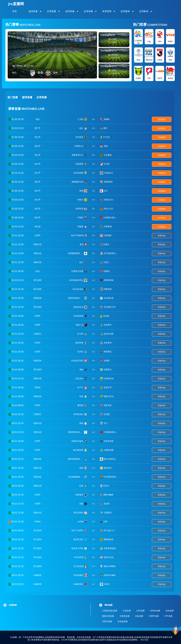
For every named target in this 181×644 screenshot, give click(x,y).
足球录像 (88, 11)
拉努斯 (107, 361)
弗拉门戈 (80, 325)
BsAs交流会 (78, 289)
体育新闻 (107, 11)
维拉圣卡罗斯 (77, 548)
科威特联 (38, 575)
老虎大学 (108, 387)
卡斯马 (107, 584)
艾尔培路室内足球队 (111, 253)
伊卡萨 (80, 334)
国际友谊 (38, 244)
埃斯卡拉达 (109, 557)
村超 (38, 119)
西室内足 (38, 253)
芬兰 (106, 423)
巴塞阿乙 (38, 334)
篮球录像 (70, 11)
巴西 (81, 486)
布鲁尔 (80, 200)
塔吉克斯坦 (78, 513)
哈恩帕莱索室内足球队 (76, 253)
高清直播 (162, 119)
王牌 (105, 522)
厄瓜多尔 (79, 378)
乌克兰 (106, 262)
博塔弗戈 (108, 352)
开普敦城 (108, 226)
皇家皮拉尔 (78, 307)
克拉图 (107, 414)
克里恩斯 (79, 164)
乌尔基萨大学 (110, 307)
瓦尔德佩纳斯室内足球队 (76, 477)
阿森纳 (107, 271)
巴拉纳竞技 (79, 316)
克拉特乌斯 (109, 334)
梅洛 (81, 370)
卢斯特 (80, 218)
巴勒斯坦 (108, 513)
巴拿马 (106, 486)
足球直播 (51, 11)
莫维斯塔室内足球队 (76, 432)
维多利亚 (108, 405)
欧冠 (38, 271)
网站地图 (144, 640)
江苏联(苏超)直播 (110, 611)
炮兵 (81, 128)
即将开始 (162, 236)
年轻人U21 (109, 209)
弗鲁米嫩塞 (108, 495)
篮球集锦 (125, 11)
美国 (81, 468)
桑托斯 (80, 405)
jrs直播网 (16, 4)
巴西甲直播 (154, 616)
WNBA (38, 522)
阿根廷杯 (38, 298)
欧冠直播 (170, 611)
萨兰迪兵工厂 (110, 530)
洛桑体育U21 (77, 155)
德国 (81, 423)
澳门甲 (38, 128)
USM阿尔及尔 (109, 218)
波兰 (81, 262)
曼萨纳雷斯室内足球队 (76, 459)
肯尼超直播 (123, 621)
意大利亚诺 (79, 566)
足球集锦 (144, 11)
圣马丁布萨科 (77, 530)
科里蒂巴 (108, 325)
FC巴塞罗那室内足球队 (111, 477)
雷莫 (81, 504)
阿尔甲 (38, 218)
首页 (15, 11)
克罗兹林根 (78, 173)
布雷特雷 (79, 209)
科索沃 (106, 244)
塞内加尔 (108, 468)
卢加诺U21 (109, 173)
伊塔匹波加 (78, 414)
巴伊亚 (80, 352)
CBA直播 (141, 611)
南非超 (38, 226)
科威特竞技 (78, 584)
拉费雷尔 (108, 370)
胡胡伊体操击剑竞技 (76, 298)
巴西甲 (38, 235)
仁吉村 (81, 119)
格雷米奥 (79, 343)
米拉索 (106, 316)
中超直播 (127, 611)
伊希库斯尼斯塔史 (111, 548)
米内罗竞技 (109, 441)
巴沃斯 (107, 164)
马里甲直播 (107, 621)
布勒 (106, 146)
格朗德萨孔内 (78, 182)
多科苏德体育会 (76, 280)
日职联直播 (125, 616)
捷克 (82, 244)
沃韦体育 (79, 137)
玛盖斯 (80, 226)
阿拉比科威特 (110, 575)
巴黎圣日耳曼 (77, 271)
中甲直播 (168, 616)
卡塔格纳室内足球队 (111, 432)
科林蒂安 (108, 343)
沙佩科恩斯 (109, 450)
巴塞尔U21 (109, 200)
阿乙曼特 (38, 280)
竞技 (81, 396)
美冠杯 (38, 387)
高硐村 (107, 119)
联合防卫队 (78, 539)
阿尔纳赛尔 (79, 575)
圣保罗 (107, 504)
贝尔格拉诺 (109, 298)
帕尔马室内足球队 (111, 459)
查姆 (81, 191)
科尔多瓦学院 (77, 361)
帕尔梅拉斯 (78, 450)
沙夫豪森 (108, 155)
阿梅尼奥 (108, 289)
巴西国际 (108, 235)
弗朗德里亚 (109, 539)
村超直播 (139, 616)
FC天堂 (107, 137)
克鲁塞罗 (79, 495)
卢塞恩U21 (79, 146)
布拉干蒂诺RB (77, 235)
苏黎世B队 (108, 182)
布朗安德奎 (109, 280)
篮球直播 (33, 11)
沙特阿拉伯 (109, 378)
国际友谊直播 (108, 616)
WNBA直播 (155, 611)
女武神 (81, 522)
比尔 (106, 191)
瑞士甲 (38, 137)
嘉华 (105, 128)
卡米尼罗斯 (78, 557)
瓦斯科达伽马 (77, 441)
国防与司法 (109, 396)
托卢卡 (80, 387)
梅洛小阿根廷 (110, 566)
